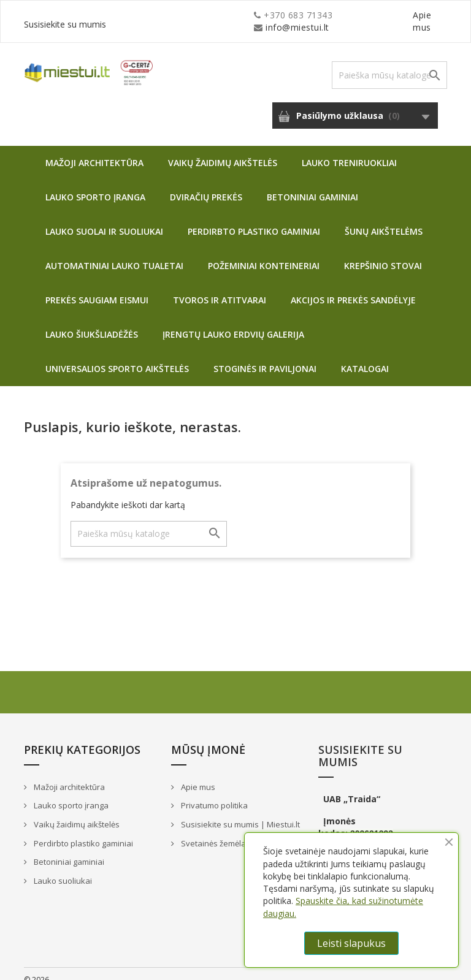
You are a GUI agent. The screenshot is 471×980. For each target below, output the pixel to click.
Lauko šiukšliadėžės (92, 322)
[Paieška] (389, 63)
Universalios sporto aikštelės (117, 356)
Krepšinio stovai (383, 253)
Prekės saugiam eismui (97, 288)
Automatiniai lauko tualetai (114, 253)
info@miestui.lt (147, 15)
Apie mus (330, 15)
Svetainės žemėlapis (218, 831)
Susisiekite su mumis (403, 15)
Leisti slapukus (351, 943)
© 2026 (36, 967)
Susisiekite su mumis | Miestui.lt (239, 812)
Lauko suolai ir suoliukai (104, 219)
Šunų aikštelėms (384, 219)
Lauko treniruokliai (349, 150)
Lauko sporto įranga (95, 185)
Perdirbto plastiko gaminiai (254, 219)
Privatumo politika (213, 793)
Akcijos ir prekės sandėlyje (353, 288)
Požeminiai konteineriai (264, 253)
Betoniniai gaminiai (312, 185)
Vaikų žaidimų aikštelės (223, 150)
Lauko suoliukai (62, 868)
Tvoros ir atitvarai (220, 288)
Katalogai (365, 356)
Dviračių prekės (206, 185)
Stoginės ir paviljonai (265, 356)
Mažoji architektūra (94, 150)
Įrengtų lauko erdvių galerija (233, 322)
